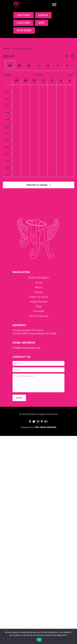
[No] (73, 636)
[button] (19, 398)
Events (6, 49)
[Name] (38, 363)
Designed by (39, 427)
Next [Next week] (71, 75)
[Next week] (74, 65)
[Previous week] (3, 65)
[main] (38, 121)
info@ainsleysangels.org (26, 348)
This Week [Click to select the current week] (38, 75)
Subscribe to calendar (37, 185)
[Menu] (54, 5)
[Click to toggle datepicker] (10, 56)
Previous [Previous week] (7, 75)
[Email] (38, 370)
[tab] (10, 65)
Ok (39, 640)
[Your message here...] (38, 383)
